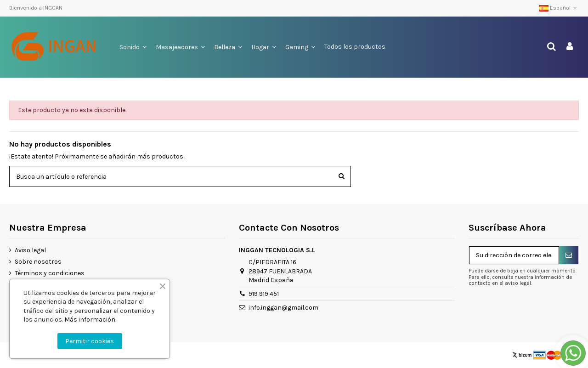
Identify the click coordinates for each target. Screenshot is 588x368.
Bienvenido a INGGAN (36, 8)
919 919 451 (264, 294)
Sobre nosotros (38, 262)
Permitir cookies (90, 341)
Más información (90, 320)
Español (559, 8)
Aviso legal (30, 250)
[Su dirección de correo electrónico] (514, 255)
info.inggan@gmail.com (283, 308)
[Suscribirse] (569, 255)
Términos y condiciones (50, 273)
